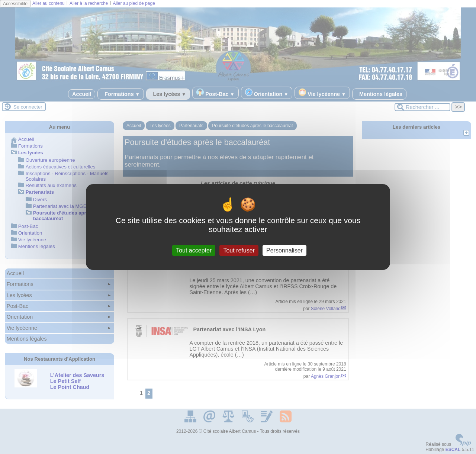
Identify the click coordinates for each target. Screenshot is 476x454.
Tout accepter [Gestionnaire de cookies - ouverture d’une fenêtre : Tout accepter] (194, 250)
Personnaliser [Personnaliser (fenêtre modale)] (284, 250)
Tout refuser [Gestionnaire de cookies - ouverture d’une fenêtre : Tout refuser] (239, 250)
